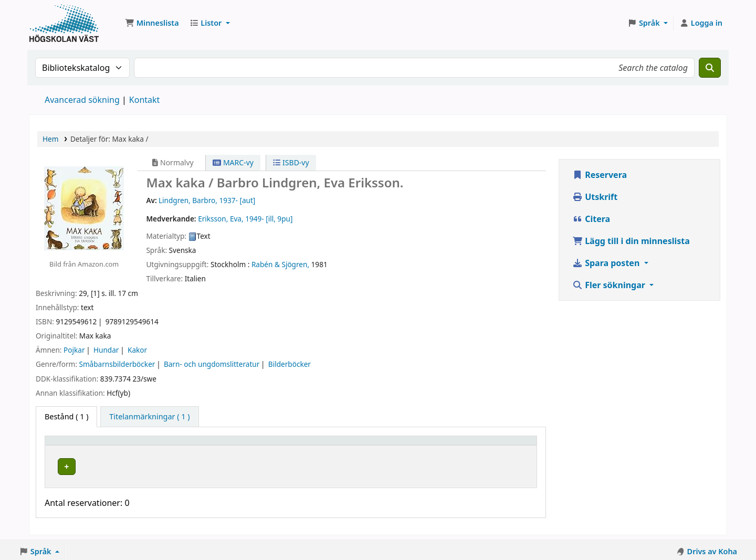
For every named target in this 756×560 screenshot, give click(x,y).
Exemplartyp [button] (73, 445)
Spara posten (607, 263)
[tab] (149, 417)
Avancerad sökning (82, 100)
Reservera (600, 175)
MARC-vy (233, 162)
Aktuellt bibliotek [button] (177, 445)
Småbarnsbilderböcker (117, 364)
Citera (591, 219)
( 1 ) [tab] (66, 416)
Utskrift (595, 197)
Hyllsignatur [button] (289, 445)
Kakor (137, 350)
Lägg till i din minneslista (631, 241)
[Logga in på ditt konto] (701, 23)
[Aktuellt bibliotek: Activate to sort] (201, 445)
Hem (50, 139)
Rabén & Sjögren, (280, 264)
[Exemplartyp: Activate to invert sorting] (93, 445)
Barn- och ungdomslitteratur (212, 364)
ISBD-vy (291, 162)
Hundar (106, 350)
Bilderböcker (290, 364)
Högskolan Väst (172, 465)
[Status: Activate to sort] (415, 445)
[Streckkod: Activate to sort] (491, 445)
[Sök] (710, 68)
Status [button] (400, 445)
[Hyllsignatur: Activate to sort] (322, 445)
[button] (152, 23)
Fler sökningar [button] (610, 285)
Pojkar (74, 350)
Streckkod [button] (469, 445)
